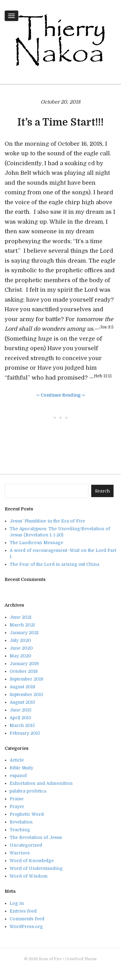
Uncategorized (26, 845)
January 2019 (24, 664)
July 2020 (20, 640)
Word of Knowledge (32, 861)
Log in (17, 903)
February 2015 (25, 733)
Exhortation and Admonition (41, 783)
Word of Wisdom (29, 876)
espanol (18, 776)
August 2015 (22, 702)
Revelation (21, 822)
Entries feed (23, 911)
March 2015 (22, 725)
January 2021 (24, 633)
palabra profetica (28, 791)
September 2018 (26, 679)
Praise (17, 799)
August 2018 (22, 687)
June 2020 (21, 648)
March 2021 (22, 625)
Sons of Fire (50, 959)
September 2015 (26, 694)
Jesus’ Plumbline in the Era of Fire (47, 521)
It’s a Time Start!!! (60, 122)
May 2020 (20, 656)
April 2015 (20, 718)
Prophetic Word (27, 814)
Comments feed (27, 919)
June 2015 (20, 710)
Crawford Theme (81, 959)
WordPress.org (26, 926)
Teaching (20, 830)
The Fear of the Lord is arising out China (54, 564)
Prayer (17, 806)
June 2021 (20, 617)
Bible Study (21, 768)
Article (17, 760)
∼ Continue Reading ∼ (61, 395)
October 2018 (24, 671)
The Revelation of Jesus (36, 837)
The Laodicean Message (36, 543)
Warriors (20, 853)
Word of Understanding (36, 868)
